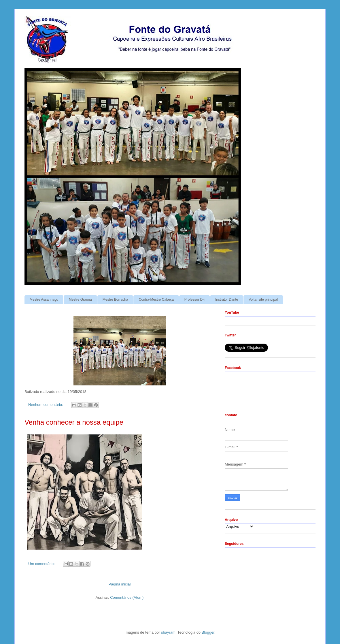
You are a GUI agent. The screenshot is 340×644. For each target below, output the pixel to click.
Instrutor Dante (227, 300)
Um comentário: (42, 564)
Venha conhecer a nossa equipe (74, 422)
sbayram (168, 632)
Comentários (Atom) (127, 597)
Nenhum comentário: (46, 405)
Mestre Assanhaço (44, 300)
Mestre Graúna (80, 300)
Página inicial (120, 584)
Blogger (208, 632)
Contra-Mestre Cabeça (156, 300)
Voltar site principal (263, 300)
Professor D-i (194, 300)
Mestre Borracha (115, 300)
